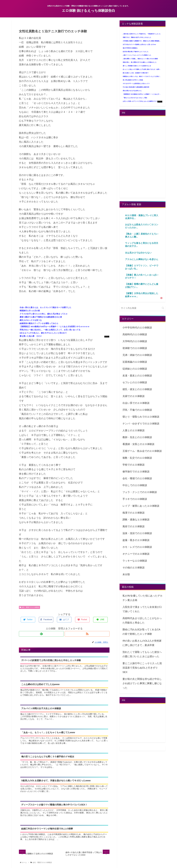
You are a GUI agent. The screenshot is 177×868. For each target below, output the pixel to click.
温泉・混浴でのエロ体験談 (137, 533)
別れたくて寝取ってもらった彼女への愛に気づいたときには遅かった (142, 654)
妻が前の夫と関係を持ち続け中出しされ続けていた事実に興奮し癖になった (142, 683)
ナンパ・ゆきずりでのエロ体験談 (141, 424)
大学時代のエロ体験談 (135, 341)
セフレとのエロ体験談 (135, 382)
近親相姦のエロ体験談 (135, 362)
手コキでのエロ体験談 (135, 499)
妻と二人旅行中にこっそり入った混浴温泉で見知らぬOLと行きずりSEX (142, 668)
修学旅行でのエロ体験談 (136, 472)
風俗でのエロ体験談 (134, 526)
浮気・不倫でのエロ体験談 (137, 410)
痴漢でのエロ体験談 (134, 513)
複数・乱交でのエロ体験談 (137, 458)
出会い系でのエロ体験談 (136, 403)
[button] (163, 308)
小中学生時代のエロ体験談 (137, 328)
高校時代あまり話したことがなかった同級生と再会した (142, 620)
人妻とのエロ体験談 (134, 430)
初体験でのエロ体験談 (135, 348)
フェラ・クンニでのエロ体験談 (140, 492)
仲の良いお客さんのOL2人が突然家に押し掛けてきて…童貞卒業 (142, 643)
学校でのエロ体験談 (134, 465)
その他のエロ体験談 (134, 568)
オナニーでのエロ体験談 (136, 554)
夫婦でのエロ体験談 (134, 396)
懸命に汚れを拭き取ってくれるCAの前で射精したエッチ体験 (141, 632)
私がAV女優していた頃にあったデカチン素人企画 (142, 598)
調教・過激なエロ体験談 (136, 520)
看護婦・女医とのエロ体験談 (138, 444)
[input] (143, 308)
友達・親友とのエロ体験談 (137, 376)
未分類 (126, 574)
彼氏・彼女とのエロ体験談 (137, 389)
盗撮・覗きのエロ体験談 (136, 540)
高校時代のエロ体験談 (135, 334)
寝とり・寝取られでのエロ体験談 (141, 417)
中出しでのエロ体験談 (135, 485)
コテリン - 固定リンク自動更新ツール (107, 337)
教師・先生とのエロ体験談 (137, 437)
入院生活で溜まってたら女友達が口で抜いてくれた (142, 609)
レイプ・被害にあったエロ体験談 (141, 506)
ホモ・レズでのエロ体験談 (137, 547)
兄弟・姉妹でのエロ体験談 (137, 355)
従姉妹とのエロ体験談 (135, 369)
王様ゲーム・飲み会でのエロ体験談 (142, 451)
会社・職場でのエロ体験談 (29, 607)
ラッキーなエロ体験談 (135, 561)
